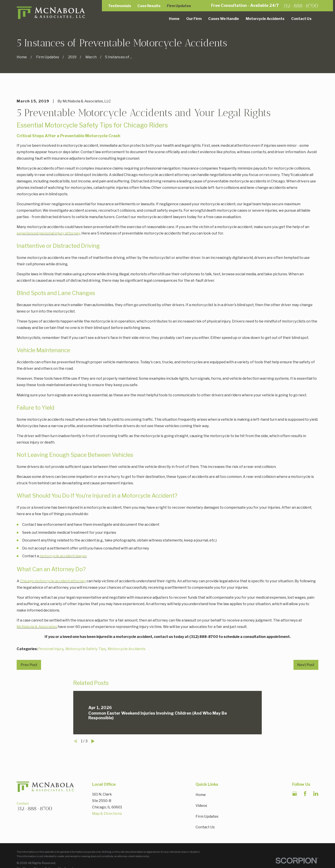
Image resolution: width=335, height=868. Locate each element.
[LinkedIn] (316, 794)
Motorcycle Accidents (127, 649)
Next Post (306, 665)
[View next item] (93, 741)
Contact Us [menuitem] (301, 19)
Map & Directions (107, 813)
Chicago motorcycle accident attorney (53, 581)
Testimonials (120, 6)
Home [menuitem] (174, 19)
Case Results (149, 6)
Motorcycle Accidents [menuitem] (265, 19)
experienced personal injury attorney (48, 233)
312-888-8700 (300, 6)
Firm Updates (179, 6)
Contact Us (205, 827)
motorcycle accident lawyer (63, 556)
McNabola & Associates (37, 627)
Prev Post (29, 665)
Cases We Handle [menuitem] (224, 19)
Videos (201, 805)
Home (201, 795)
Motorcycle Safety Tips (86, 649)
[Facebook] (305, 794)
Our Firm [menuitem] (194, 19)
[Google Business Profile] (295, 794)
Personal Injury (51, 649)
